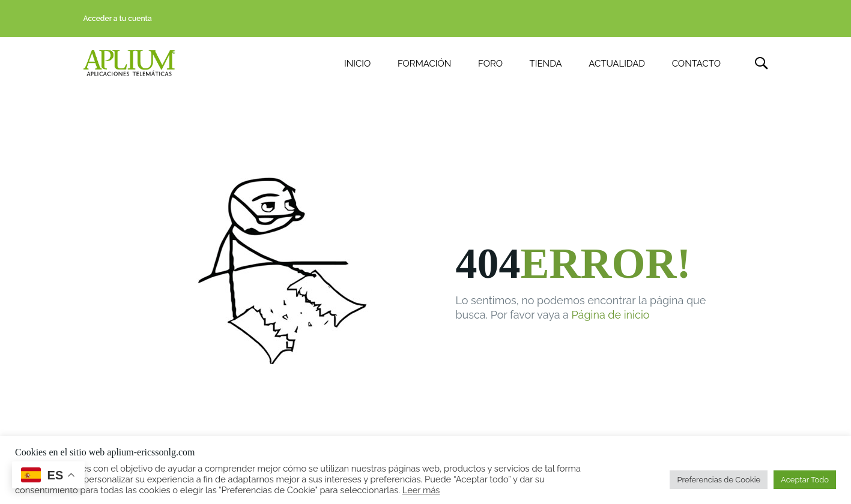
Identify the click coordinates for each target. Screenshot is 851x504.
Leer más (421, 490)
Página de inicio (611, 316)
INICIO (357, 64)
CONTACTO (696, 64)
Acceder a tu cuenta (118, 19)
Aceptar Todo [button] (805, 480)
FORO (490, 64)
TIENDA (546, 64)
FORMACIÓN (424, 64)
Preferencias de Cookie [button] (719, 480)
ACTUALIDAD (617, 64)
